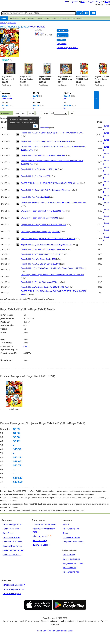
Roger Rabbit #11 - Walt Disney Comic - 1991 (39, 259)
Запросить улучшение (73, 542)
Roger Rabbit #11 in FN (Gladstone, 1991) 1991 (39, 169)
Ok (35, 126)
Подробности (62, 44)
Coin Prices (8, 533)
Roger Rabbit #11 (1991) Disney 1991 (36, 176)
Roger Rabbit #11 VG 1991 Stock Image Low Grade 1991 (43, 155)
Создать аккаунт (95, 2)
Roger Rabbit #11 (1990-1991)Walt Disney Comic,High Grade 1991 (47, 245)
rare (34, 99)
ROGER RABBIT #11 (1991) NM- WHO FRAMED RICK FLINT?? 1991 (48, 239)
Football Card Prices (12, 555)
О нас (66, 533)
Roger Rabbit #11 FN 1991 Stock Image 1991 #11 (40, 282)
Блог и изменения (71, 559)
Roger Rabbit (12, 23)
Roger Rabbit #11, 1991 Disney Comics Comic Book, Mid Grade (45, 141)
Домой (66, 524)
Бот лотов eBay (40, 541)
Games (14, 18)
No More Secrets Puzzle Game (61, 631)
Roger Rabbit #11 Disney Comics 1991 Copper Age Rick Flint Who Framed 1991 (52, 133)
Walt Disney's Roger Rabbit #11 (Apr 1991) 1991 (40, 218)
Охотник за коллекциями (44, 524)
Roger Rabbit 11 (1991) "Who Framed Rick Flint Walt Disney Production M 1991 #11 (53, 268)
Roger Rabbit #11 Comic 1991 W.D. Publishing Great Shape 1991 (46, 190)
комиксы (3, 23)
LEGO (47, 18)
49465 (26, 346)
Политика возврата (12, 594)
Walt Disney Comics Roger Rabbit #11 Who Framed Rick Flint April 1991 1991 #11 (53, 275)
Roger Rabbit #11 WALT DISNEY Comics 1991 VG (41, 264)
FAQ (83, 2)
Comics (31, 18)
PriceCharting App (71, 572)
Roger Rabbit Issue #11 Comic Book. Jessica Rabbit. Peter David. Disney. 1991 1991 (54, 202)
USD (66, 2)
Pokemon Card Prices (13, 542)
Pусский (74, 2)
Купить (60, 40)
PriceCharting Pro (71, 529)
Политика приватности (13, 589)
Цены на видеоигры (12, 524)
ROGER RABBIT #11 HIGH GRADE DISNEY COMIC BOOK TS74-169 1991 (50, 183)
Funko (39, 18)
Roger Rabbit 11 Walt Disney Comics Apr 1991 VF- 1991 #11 (44, 287)
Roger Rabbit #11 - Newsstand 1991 (35, 197)
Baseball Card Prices (12, 546)
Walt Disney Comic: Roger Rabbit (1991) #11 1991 (40, 232)
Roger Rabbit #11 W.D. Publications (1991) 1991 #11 (41, 254)
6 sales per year (7, 99)
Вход (107, 2)
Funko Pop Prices (11, 529)
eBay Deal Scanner (42, 545)
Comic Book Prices (11, 537)
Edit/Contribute (70, 568)
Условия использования (14, 585)
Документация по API (73, 563)
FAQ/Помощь (69, 555)
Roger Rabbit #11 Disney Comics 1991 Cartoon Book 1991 (44, 225)
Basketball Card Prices (13, 550)
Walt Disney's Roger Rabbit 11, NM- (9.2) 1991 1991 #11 (43, 211)
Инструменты (77, 18)
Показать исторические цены (67, 48)
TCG (24, 18)
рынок (4, 18)
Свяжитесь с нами (71, 537)
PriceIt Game (42, 631)
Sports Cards (64, 18)
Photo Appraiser (40, 536)
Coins (54, 18)
